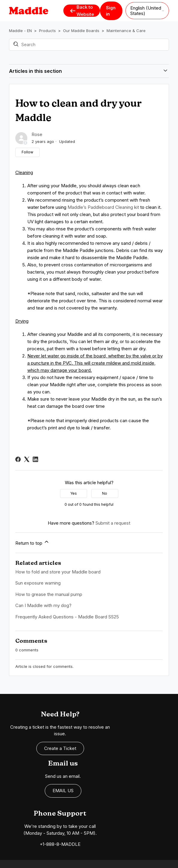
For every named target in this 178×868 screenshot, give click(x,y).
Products (47, 31)
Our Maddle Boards (81, 31)
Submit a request (113, 523)
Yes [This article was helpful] (74, 493)
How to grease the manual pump (49, 594)
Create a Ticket (45, 745)
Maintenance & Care (126, 31)
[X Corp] (27, 459)
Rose (37, 134)
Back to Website (82, 11)
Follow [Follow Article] (27, 152)
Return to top (32, 542)
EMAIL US (138, 738)
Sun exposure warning (38, 583)
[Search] (89, 45)
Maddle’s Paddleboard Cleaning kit (103, 207)
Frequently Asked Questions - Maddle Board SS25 (67, 617)
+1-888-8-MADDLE (44, 800)
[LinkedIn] (35, 459)
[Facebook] (18, 459)
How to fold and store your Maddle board (58, 572)
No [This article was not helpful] (105, 493)
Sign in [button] (111, 11)
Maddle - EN (20, 31)
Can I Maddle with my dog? (43, 605)
